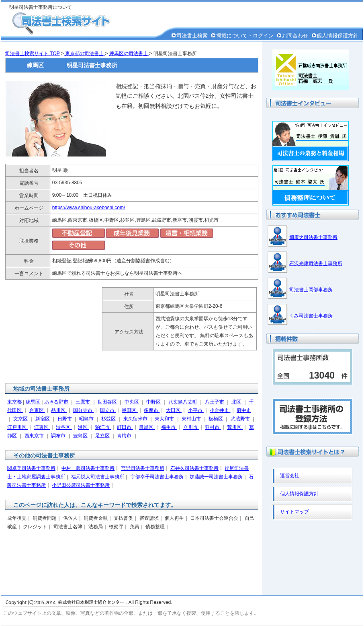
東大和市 (165, 419)
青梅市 (125, 436)
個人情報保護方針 (337, 36)
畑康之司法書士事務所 (313, 237)
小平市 (196, 410)
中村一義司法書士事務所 (88, 468)
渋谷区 (64, 427)
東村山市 (192, 419)
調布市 (59, 436)
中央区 (132, 402)
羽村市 (213, 427)
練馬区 (34, 402)
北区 (237, 402)
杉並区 (109, 419)
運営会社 (290, 476)
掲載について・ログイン (245, 36)
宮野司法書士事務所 (143, 468)
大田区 (174, 410)
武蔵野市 (241, 419)
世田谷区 (108, 402)
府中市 (244, 410)
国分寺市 (83, 410)
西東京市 (35, 436)
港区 (83, 427)
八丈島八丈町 (183, 402)
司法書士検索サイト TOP (33, 54)
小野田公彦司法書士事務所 (81, 485)
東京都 (15, 402)
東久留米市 (136, 419)
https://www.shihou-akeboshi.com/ (89, 208)
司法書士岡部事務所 (311, 290)
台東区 (37, 410)
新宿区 (43, 419)
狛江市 (103, 427)
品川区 (59, 410)
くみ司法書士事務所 (311, 316)
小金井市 (220, 410)
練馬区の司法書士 (129, 54)
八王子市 (215, 402)
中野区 (154, 402)
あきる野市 (57, 402)
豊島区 (81, 436)
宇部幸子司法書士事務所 (157, 477)
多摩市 (152, 410)
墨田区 (130, 410)
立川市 (191, 427)
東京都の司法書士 (85, 54)
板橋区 (216, 419)
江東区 (42, 427)
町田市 (125, 427)
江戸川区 (17, 427)
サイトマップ (294, 512)
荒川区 (235, 427)
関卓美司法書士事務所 (31, 468)
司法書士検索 (192, 36)
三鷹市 (83, 402)
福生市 (169, 427)
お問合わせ (295, 36)
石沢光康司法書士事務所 (316, 264)
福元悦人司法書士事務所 (98, 477)
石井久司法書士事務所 (194, 468)
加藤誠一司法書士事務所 (216, 477)
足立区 (103, 436)
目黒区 (147, 427)
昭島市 (87, 419)
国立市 (108, 410)
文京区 (21, 419)
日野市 (65, 419)
